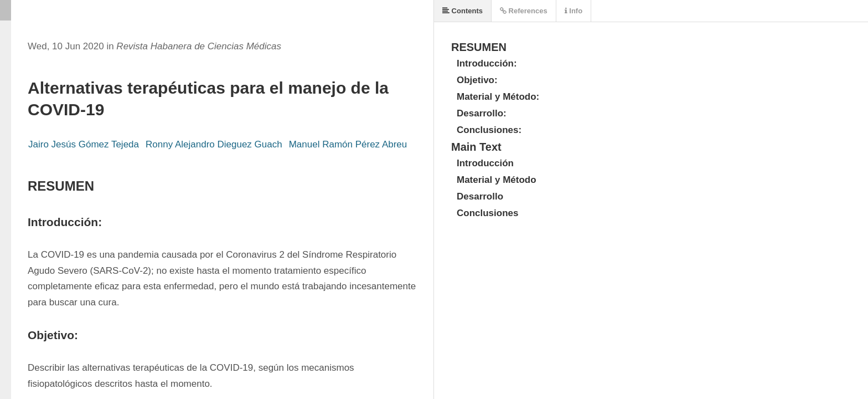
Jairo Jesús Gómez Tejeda (84, 144)
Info (573, 11)
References (524, 11)
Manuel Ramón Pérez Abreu (348, 144)
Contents (463, 11)
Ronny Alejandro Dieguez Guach (214, 144)
